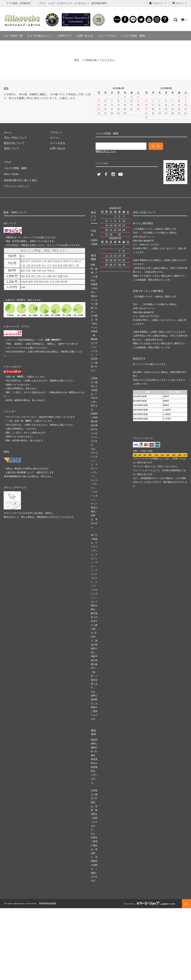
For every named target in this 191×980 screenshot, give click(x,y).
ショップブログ (107, 36)
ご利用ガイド (64, 36)
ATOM (14, 172)
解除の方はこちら (106, 151)
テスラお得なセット (39, 36)
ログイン (180, 3)
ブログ (7, 162)
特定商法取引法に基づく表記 (20, 178)
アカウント (158, 3)
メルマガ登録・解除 (133, 36)
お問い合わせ (85, 36)
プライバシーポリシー (16, 183)
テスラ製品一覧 (13, 36)
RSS (6, 172)
